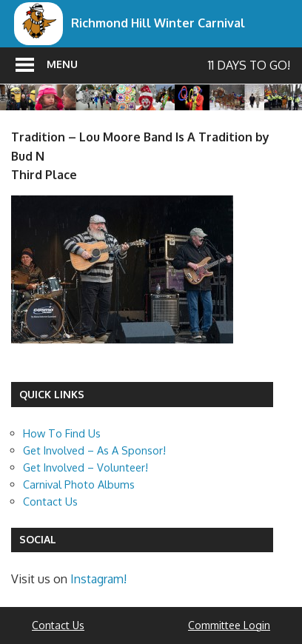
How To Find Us (62, 433)
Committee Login (229, 625)
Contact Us (50, 501)
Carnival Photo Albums (79, 484)
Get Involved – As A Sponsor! (94, 450)
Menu (62, 64)
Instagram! (98, 579)
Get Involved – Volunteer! (85, 467)
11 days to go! (249, 65)
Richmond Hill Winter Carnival (158, 23)
